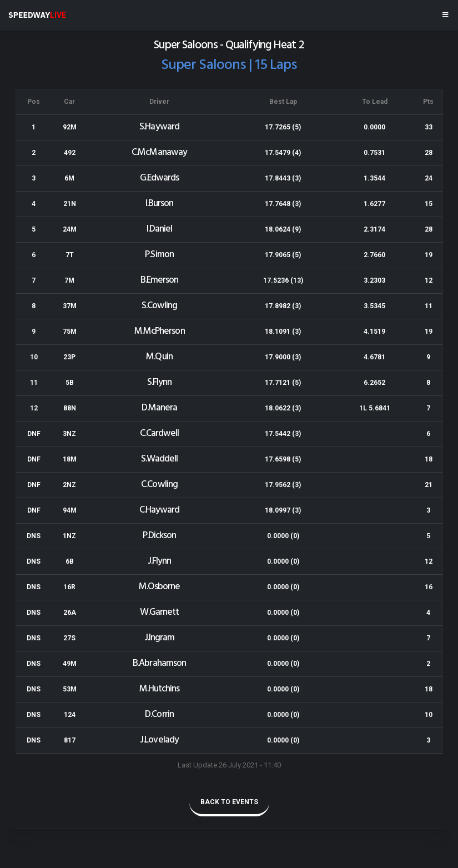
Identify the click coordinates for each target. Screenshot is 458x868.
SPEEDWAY (37, 15)
